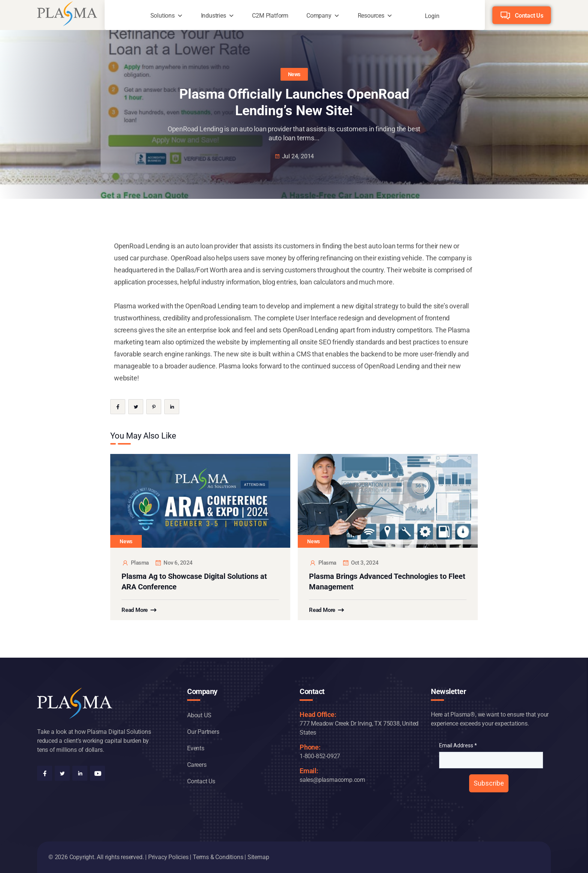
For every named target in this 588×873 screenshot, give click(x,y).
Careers (197, 765)
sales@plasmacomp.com (332, 780)
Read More (135, 610)
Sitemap (258, 857)
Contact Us (529, 16)
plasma (135, 563)
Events (196, 748)
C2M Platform (270, 16)
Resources (371, 16)
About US (199, 715)
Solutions (163, 16)
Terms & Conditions (218, 857)
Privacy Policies (168, 857)
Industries (214, 16)
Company (319, 16)
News (294, 74)
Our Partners (203, 732)
